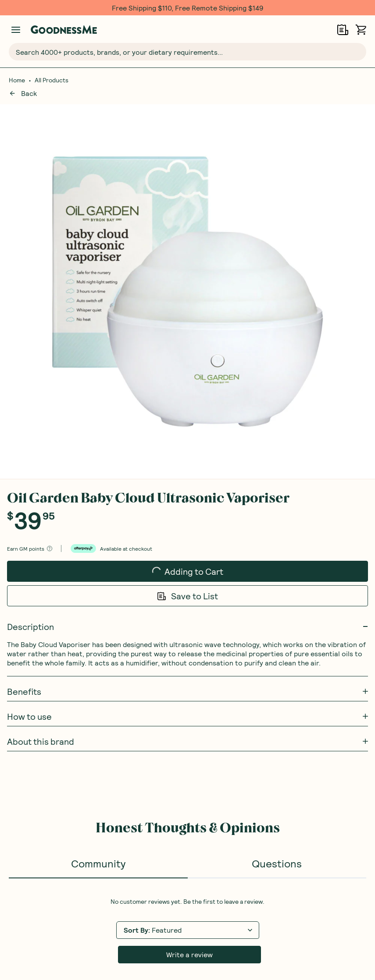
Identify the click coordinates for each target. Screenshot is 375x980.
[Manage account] (16, 30)
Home (17, 80)
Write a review (189, 569)
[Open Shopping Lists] (343, 30)
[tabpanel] (187, 545)
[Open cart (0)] (361, 30)
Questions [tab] (277, 478)
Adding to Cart (188, 183)
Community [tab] (98, 478)
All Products (52, 80)
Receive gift (320, 714)
